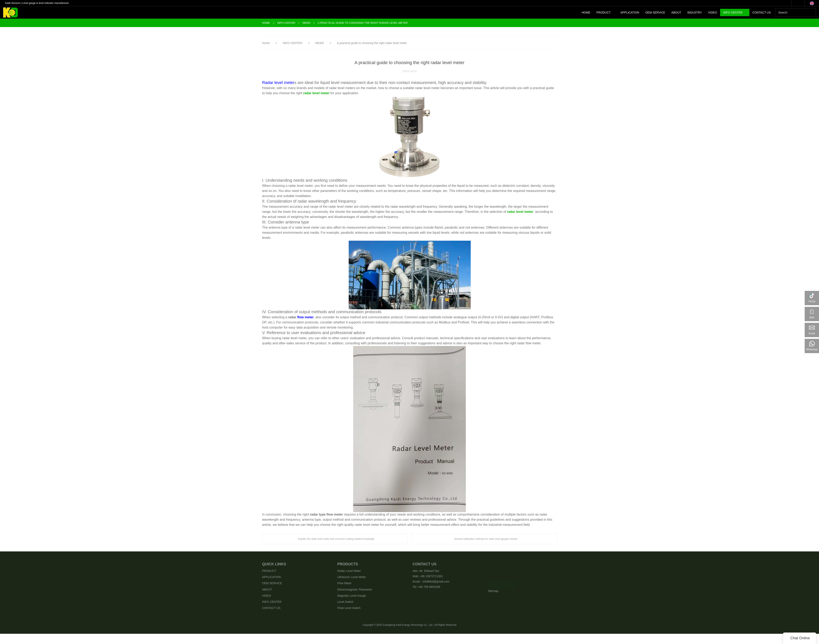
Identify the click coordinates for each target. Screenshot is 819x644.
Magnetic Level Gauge (352, 596)
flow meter (305, 317)
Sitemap (493, 591)
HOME (586, 12)
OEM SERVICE (655, 12)
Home (266, 23)
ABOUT (676, 12)
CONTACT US (762, 12)
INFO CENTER (733, 12)
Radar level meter (278, 83)
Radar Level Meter (349, 571)
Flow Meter (344, 583)
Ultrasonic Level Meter (352, 577)
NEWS (307, 23)
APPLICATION (630, 12)
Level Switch (346, 602)
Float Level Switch (349, 608)
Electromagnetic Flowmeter (355, 590)
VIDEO (713, 12)
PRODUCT (604, 12)
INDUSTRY (695, 12)
